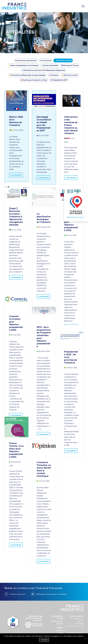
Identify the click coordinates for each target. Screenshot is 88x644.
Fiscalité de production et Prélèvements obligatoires (44, 70)
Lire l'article (16, 175)
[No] (85, 639)
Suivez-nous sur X (17, 594)
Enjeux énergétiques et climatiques (23, 65)
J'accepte (44, 640)
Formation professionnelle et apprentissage (27, 75)
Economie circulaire (63, 60)
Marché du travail (70, 75)
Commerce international (26, 60)
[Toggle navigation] (83, 6)
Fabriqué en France (70, 65)
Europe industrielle (50, 65)
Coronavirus (45, 60)
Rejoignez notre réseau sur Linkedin (51, 594)
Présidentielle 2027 (59, 80)
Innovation (54, 75)
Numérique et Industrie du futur (34, 80)
